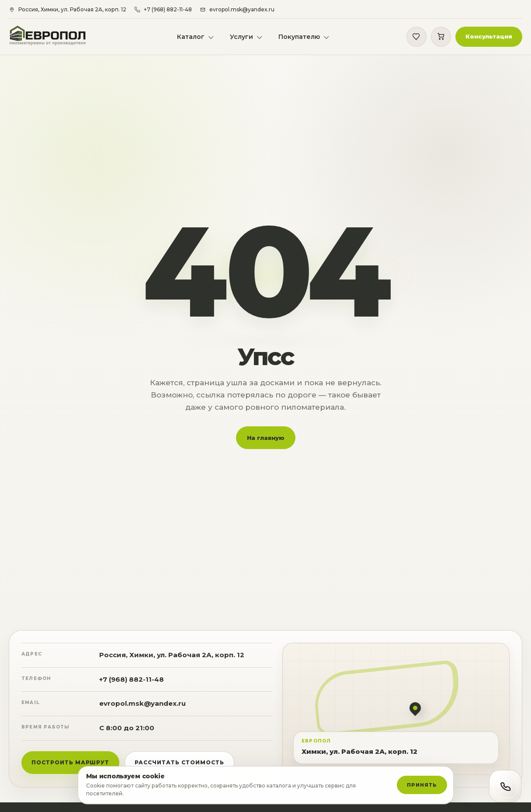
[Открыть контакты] (505, 786)
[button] (488, 38)
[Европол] (54, 37)
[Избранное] (416, 38)
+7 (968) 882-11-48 (132, 685)
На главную (266, 443)
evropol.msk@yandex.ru (142, 709)
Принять (422, 785)
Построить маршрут (70, 768)
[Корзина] (440, 38)
